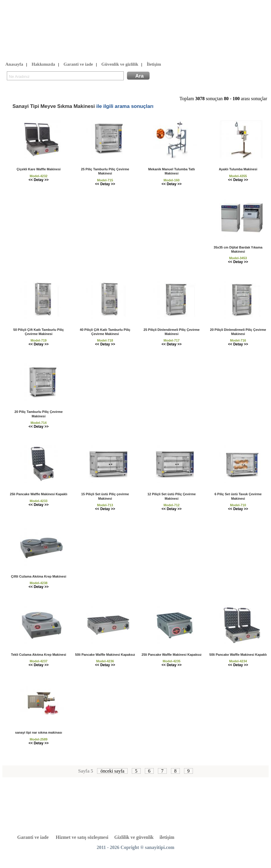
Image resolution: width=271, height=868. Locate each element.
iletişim (167, 837)
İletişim (154, 65)
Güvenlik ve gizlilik (120, 65)
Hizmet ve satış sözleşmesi (82, 837)
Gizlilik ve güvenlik (134, 837)
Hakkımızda (43, 65)
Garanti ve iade (78, 65)
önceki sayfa (112, 771)
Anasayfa (14, 65)
